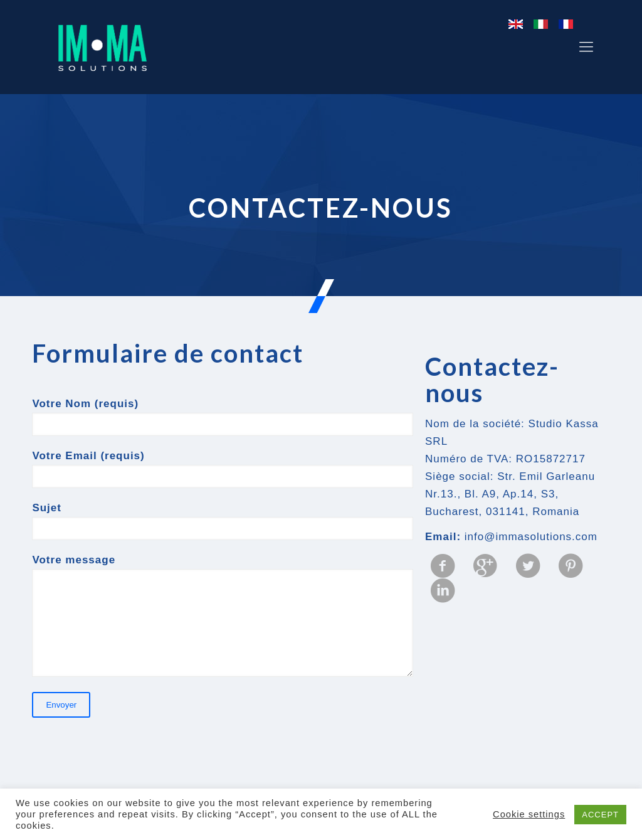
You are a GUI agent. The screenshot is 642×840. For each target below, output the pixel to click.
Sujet (223, 521)
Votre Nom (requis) (223, 417)
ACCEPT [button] (600, 815)
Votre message (223, 615)
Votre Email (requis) (223, 469)
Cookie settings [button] (529, 814)
